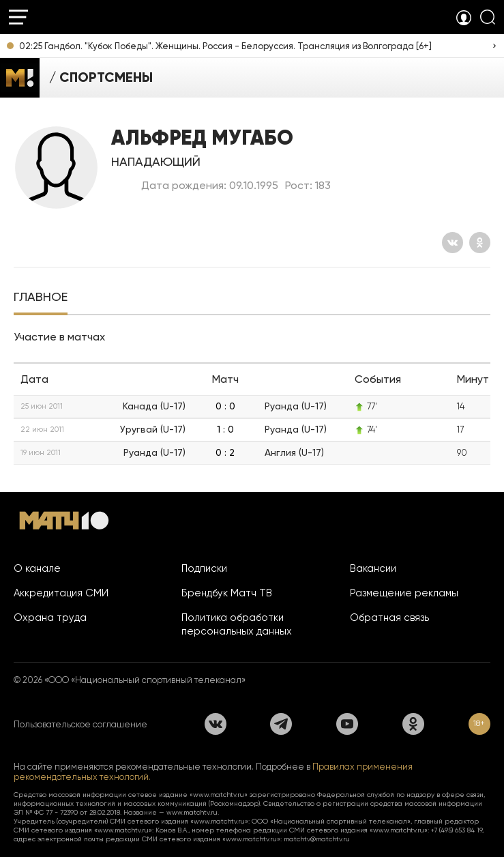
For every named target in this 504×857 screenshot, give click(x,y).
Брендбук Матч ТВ (227, 593)
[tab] (41, 298)
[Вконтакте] (453, 243)
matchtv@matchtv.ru (317, 839)
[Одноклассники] (480, 243)
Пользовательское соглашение (80, 724)
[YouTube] (347, 724)
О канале (37, 568)
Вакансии (373, 568)
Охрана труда (50, 618)
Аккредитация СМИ (61, 593)
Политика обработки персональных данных (237, 624)
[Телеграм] (281, 724)
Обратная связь (389, 618)
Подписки (204, 568)
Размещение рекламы (404, 593)
